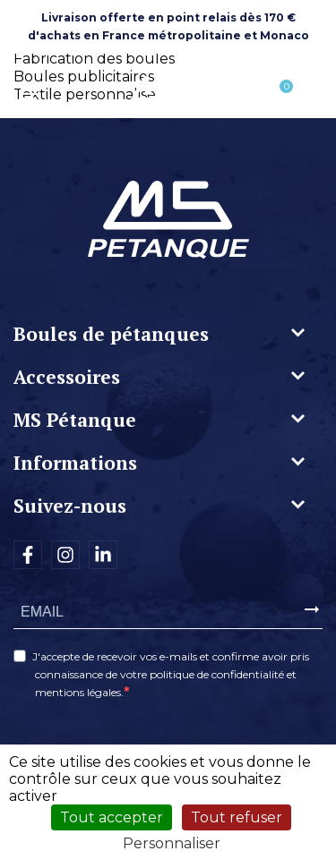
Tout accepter (112, 817)
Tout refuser (237, 817)
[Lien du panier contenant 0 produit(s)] (277, 96)
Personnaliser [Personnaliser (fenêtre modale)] (172, 843)
